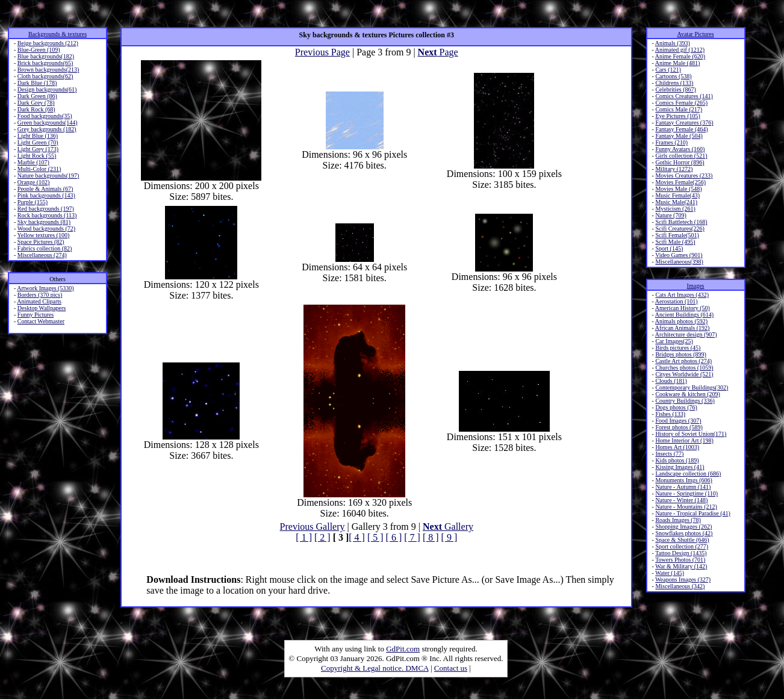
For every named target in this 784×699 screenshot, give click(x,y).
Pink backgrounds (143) (46, 195)
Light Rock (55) (37, 156)
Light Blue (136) (38, 136)
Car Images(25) (674, 341)
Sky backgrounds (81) (44, 222)
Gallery (448, 527)
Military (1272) (674, 169)
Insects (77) (669, 454)
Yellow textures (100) (43, 235)
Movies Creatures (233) (684, 176)
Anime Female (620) (680, 56)
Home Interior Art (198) (684, 440)
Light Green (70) (38, 142)
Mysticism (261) (675, 209)
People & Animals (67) (45, 189)
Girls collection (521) (681, 156)
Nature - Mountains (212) (686, 507)
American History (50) (683, 308)
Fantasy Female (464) (681, 129)
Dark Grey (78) (36, 103)
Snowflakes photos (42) (684, 533)
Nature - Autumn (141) (683, 487)
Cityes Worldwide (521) (684, 374)
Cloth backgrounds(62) (45, 76)
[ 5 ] (375, 537)
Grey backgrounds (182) (47, 129)
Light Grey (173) (38, 149)
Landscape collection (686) (688, 474)
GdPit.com (403, 649)
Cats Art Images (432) (682, 295)
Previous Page (322, 52)
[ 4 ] (357, 537)
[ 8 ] (431, 537)
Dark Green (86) (37, 96)
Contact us (451, 668)
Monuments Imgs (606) (683, 480)
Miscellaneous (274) (42, 255)
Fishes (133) (670, 414)
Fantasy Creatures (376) (684, 123)
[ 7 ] (412, 537)
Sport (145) (669, 248)
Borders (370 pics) (40, 295)
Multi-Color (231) (39, 169)
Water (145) (670, 573)
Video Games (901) (679, 255)
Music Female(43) (677, 195)
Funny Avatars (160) (680, 149)
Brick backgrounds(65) (45, 63)
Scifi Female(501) (677, 235)
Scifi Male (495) (675, 242)
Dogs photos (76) (676, 407)
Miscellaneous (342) (680, 586)
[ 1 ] (304, 537)
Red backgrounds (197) (46, 209)
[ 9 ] (450, 537)
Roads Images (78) (678, 520)
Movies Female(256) (680, 182)
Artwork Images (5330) (45, 288)
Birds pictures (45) (678, 348)
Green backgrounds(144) (48, 123)
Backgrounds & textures (58, 34)
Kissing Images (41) (680, 467)
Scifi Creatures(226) (680, 228)
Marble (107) (33, 162)
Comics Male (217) (679, 109)
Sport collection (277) (682, 546)
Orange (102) (34, 182)
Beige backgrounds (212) (48, 43)
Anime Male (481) (677, 63)
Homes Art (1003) (677, 447)
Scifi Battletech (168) (681, 222)
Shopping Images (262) (683, 527)
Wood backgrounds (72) (46, 228)
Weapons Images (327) (683, 579)
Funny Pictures (36, 315)
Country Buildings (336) (685, 401)
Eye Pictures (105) (677, 116)
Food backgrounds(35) (45, 116)
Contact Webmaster (41, 321)
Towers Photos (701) (680, 560)
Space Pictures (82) (41, 242)
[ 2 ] (322, 537)
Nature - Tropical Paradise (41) (692, 513)
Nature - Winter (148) (681, 500)
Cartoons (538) (673, 76)
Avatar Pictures (695, 34)
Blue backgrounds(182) (46, 56)
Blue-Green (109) (39, 50)
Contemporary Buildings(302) (692, 387)
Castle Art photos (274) (683, 361)
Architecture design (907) (686, 334)
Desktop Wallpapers (42, 308)
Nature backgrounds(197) (48, 176)
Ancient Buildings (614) (684, 315)
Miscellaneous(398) (679, 262)
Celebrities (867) (675, 89)
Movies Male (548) (678, 189)
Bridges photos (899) (680, 354)
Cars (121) (668, 70)
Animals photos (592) (681, 321)
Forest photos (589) (679, 427)
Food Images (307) (678, 421)
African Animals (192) (683, 328)
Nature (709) (670, 215)
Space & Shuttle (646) (682, 540)
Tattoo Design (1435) (681, 553)
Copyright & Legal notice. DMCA (375, 668)
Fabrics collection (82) (45, 248)
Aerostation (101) (677, 301)
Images (696, 286)
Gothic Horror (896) (680, 162)
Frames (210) (671, 142)
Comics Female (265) (681, 103)
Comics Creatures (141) (684, 96)
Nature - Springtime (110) (686, 493)
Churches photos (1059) (684, 368)
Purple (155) (33, 202)
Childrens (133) (674, 83)
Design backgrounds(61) (47, 89)
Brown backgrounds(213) (48, 70)
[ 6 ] (394, 537)
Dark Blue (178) (37, 83)
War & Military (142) (681, 566)
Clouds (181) (671, 381)
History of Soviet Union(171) (691, 434)
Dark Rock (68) (36, 109)
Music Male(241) (676, 202)
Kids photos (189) (677, 460)
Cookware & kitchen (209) (687, 394)
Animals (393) (673, 43)
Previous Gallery (313, 527)
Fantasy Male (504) (679, 136)
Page (438, 52)
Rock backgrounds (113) (47, 215)
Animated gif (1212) (680, 50)
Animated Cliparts (39, 301)
